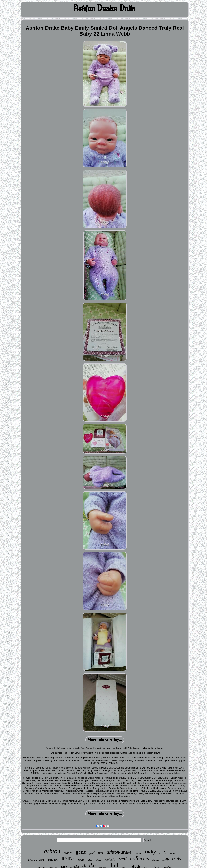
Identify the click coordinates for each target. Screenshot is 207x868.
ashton (52, 851)
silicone (38, 854)
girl (92, 853)
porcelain (36, 859)
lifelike (68, 859)
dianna (156, 860)
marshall (53, 860)
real (123, 859)
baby (150, 852)
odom (90, 860)
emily (172, 853)
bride (81, 860)
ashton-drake (119, 852)
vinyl (98, 860)
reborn (68, 853)
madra (138, 853)
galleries (139, 858)
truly (177, 859)
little (163, 852)
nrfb (166, 860)
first (101, 853)
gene (81, 852)
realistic (110, 860)
